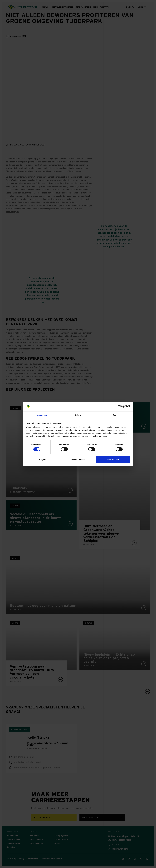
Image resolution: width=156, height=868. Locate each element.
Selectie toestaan (78, 459)
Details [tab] (78, 415)
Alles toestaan (113, 459)
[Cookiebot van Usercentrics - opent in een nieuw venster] (119, 407)
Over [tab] (115, 415)
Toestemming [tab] (41, 415)
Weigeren (43, 459)
